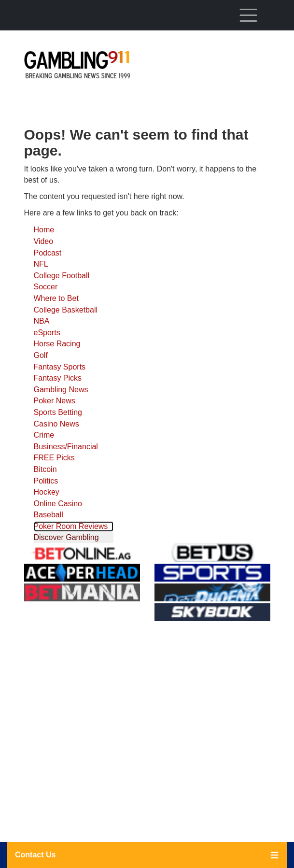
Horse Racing (57, 344)
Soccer (46, 287)
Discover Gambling (66, 537)
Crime (44, 435)
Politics (46, 481)
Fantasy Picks (58, 378)
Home (44, 230)
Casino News (56, 424)
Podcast (48, 253)
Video (44, 241)
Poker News (55, 401)
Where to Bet (56, 298)
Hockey (47, 492)
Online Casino (58, 504)
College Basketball (66, 310)
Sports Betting (58, 412)
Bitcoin (45, 469)
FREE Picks (54, 458)
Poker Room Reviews (71, 526)
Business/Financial (66, 447)
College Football (62, 276)
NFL (41, 264)
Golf (41, 355)
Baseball (49, 515)
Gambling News (61, 390)
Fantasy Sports (60, 367)
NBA (42, 321)
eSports (47, 333)
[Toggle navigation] (249, 15)
